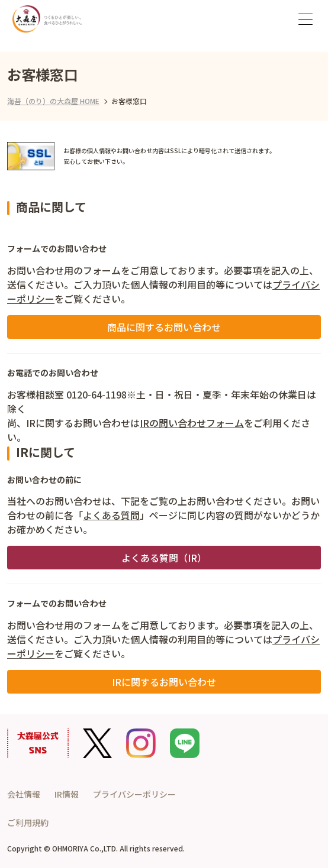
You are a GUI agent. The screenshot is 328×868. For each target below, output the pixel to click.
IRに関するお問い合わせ (164, 682)
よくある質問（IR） (164, 558)
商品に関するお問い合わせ (164, 327)
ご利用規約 (28, 822)
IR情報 (67, 794)
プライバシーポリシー (134, 794)
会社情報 (24, 794)
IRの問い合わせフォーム (192, 423)
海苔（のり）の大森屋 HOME (53, 101)
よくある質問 (111, 515)
